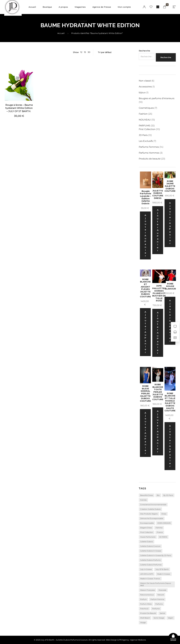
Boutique (47, 7)
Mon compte (124, 7)
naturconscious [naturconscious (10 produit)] (147, 595)
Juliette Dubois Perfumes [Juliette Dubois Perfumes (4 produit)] (151, 565)
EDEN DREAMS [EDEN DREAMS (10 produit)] (164, 523)
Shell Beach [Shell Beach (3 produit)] (145, 618)
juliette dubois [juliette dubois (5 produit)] (147, 542)
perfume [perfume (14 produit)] (156, 609)
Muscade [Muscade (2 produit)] (162, 590)
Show (76, 52)
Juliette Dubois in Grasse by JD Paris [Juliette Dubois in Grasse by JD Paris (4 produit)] (156, 555)
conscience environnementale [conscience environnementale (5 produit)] (153, 505)
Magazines (80, 7)
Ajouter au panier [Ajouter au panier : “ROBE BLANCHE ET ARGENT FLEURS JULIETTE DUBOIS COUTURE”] (145, 332)
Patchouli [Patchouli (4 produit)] (144, 609)
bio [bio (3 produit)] (158, 495)
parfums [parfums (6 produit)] (159, 604)
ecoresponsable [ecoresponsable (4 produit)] (147, 523)
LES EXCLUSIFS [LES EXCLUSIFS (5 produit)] (147, 574)
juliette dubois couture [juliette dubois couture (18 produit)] (150, 546)
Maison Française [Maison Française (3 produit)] (148, 590)
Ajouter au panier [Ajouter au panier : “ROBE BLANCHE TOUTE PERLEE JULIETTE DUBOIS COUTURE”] (158, 431)
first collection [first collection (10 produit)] (147, 532)
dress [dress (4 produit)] (164, 514)
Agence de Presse (102, 7)
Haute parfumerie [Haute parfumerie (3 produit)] (148, 537)
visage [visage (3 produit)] (143, 622)
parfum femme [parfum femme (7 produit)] (157, 599)
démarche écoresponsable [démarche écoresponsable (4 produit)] (152, 518)
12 (81, 52)
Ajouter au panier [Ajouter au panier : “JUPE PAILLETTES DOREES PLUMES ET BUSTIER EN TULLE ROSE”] (158, 333)
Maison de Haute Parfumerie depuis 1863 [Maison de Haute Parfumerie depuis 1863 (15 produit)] (156, 584)
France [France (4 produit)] (160, 532)
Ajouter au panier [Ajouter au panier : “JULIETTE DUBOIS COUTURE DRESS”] (158, 230)
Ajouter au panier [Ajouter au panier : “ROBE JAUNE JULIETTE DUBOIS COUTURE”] (170, 223)
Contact (83, 21)
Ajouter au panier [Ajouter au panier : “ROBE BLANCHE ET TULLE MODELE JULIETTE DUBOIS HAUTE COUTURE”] (170, 446)
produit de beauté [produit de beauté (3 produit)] (148, 613)
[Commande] (114, 52)
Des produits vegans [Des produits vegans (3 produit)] (149, 514)
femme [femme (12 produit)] (159, 528)
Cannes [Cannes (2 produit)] (143, 500)
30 (89, 52)
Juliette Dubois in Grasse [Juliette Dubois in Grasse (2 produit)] (151, 551)
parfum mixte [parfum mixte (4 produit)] (146, 604)
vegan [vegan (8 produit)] (171, 618)
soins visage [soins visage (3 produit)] (159, 618)
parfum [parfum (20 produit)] (143, 599)
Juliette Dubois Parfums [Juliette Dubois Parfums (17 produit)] (150, 560)
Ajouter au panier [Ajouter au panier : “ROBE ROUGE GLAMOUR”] (170, 321)
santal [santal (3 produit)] (162, 613)
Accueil (32, 7)
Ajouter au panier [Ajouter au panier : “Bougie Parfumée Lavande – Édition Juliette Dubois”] (145, 235)
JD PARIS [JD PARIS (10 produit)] (163, 537)
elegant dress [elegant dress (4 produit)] (146, 528)
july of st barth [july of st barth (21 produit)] (162, 569)
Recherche (144, 51)
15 (85, 52)
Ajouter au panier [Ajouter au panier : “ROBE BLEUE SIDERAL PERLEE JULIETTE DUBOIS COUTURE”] (145, 433)
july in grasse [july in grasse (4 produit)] (146, 569)
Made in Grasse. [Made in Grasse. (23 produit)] (164, 574)
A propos (63, 7)
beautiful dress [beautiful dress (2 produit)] (147, 495)
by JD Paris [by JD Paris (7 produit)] (168, 495)
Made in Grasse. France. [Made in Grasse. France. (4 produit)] (150, 579)
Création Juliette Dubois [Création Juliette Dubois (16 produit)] (150, 509)
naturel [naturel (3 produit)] (161, 595)
